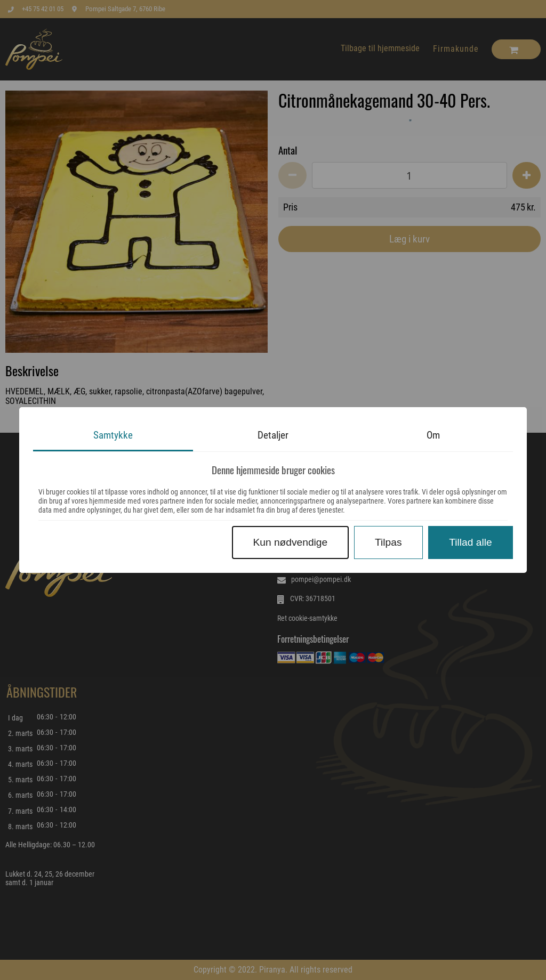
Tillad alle (470, 542)
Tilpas (388, 542)
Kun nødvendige (290, 542)
